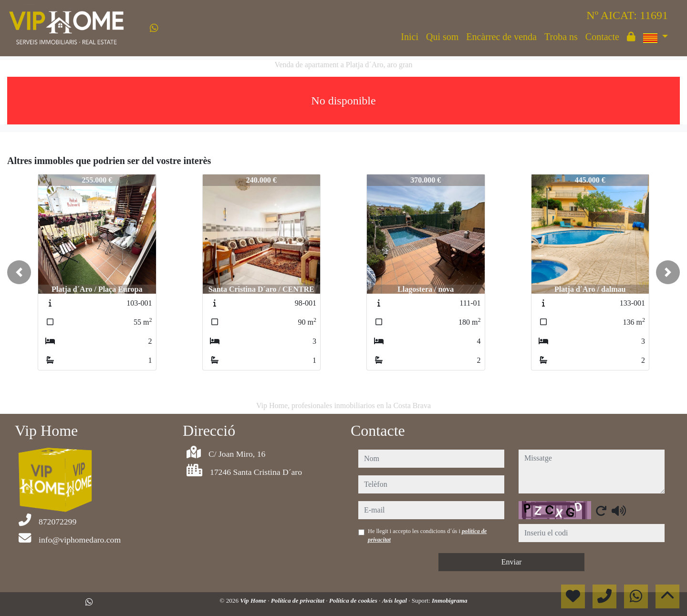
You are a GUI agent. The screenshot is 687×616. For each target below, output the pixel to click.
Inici (410, 37)
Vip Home (254, 601)
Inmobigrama (450, 601)
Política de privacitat (298, 601)
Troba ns (561, 37)
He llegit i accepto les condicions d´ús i (427, 535)
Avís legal (395, 601)
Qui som (442, 37)
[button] (19, 272)
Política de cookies (354, 601)
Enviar (512, 562)
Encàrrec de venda (501, 37)
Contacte (602, 37)
